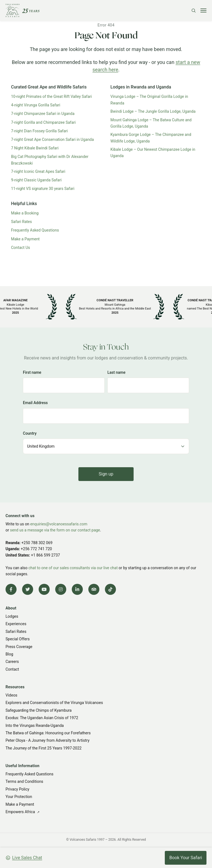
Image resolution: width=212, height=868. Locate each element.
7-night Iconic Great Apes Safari (38, 171)
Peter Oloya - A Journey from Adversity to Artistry (47, 740)
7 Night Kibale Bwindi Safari (35, 148)
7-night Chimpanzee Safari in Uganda (43, 114)
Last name (116, 372)
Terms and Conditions (24, 781)
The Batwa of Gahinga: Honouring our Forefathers (48, 733)
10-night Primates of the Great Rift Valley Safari (51, 96)
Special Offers (18, 639)
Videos (11, 695)
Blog (9, 654)
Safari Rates (22, 222)
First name (32, 372)
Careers (12, 662)
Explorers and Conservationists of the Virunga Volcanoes (54, 703)
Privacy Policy (17, 789)
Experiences (16, 624)
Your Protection (19, 797)
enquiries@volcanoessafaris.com (59, 524)
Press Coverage (19, 647)
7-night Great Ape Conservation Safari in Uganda (52, 139)
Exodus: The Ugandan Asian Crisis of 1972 (42, 718)
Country (30, 433)
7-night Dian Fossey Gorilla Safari (39, 131)
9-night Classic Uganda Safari (36, 180)
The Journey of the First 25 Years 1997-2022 (43, 748)
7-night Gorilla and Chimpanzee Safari (43, 122)
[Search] (194, 10)
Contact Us (21, 248)
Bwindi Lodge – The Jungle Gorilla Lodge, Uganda (153, 111)
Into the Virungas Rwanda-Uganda (35, 725)
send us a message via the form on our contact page (55, 530)
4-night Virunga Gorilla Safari (36, 105)
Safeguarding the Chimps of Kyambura (39, 710)
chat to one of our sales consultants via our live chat (73, 568)
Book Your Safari (186, 858)
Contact (12, 669)
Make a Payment (25, 239)
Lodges (12, 616)
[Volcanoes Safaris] (22, 10)
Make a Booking (25, 213)
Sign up (106, 474)
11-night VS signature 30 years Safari (43, 189)
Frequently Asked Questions (35, 230)
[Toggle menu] (203, 10)
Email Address (35, 403)
